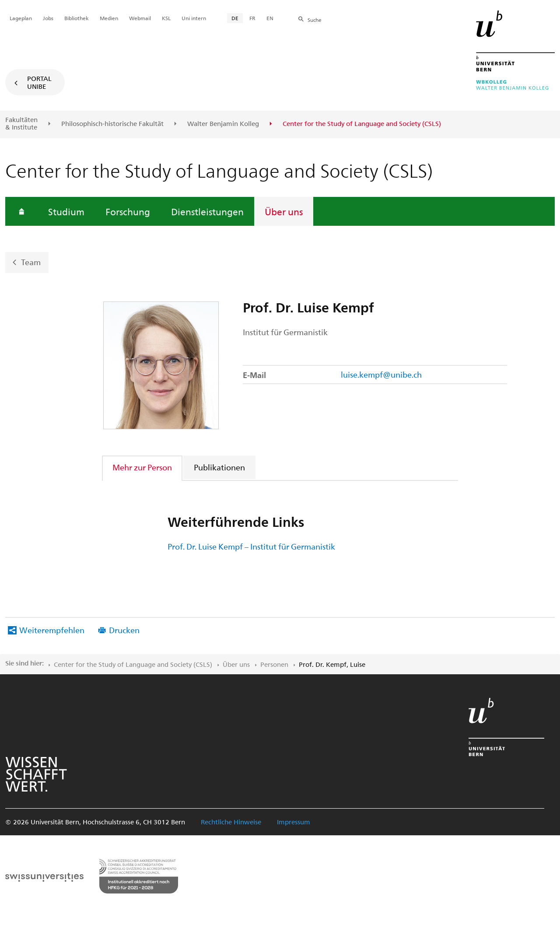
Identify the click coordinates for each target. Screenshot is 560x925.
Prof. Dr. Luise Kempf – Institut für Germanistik (251, 546)
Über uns (284, 211)
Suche (315, 20)
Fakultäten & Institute (21, 124)
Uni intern (194, 18)
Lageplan (21, 18)
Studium (66, 211)
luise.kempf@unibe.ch (381, 374)
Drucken (124, 630)
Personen (274, 664)
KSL (166, 18)
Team (31, 261)
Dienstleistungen (207, 211)
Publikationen (219, 467)
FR (252, 18)
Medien (109, 18)
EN (270, 18)
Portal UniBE (39, 82)
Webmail (140, 18)
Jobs (48, 18)
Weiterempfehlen (52, 630)
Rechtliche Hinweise (231, 822)
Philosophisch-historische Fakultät (112, 124)
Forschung (128, 211)
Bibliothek (77, 18)
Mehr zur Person (142, 467)
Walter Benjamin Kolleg (223, 124)
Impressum (294, 822)
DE (235, 18)
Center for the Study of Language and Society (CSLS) (133, 664)
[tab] (143, 467)
